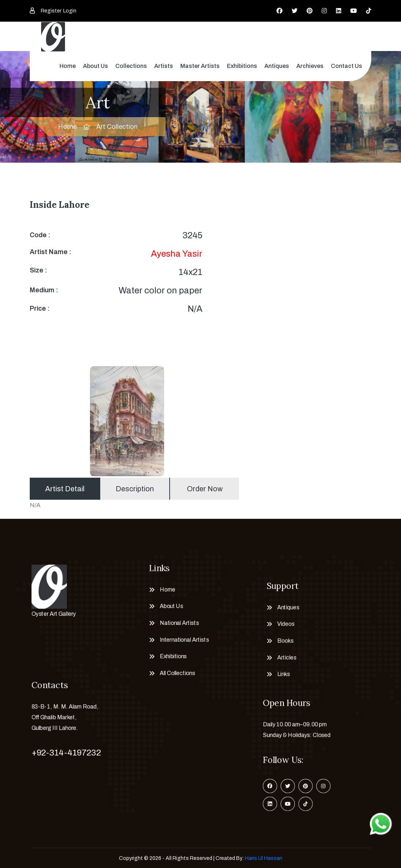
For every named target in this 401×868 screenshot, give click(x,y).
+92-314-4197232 (64, 753)
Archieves (310, 66)
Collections (131, 66)
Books (281, 643)
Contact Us (346, 66)
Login (70, 11)
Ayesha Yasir (177, 254)
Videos (281, 624)
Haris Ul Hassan (264, 858)
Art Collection (117, 127)
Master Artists (200, 66)
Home (68, 66)
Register (51, 11)
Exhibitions (242, 66)
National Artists (176, 623)
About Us (95, 66)
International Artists (182, 642)
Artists (164, 66)
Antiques (277, 66)
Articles (283, 662)
